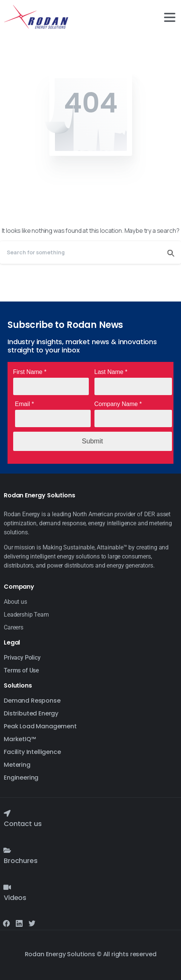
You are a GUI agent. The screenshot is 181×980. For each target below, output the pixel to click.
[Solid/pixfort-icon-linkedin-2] (19, 923)
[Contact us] (7, 813)
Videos (15, 898)
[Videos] (7, 887)
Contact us (23, 824)
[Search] (80, 252)
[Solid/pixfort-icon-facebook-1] (6, 923)
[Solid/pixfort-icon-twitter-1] (32, 923)
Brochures (21, 861)
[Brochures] (7, 850)
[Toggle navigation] (170, 17)
